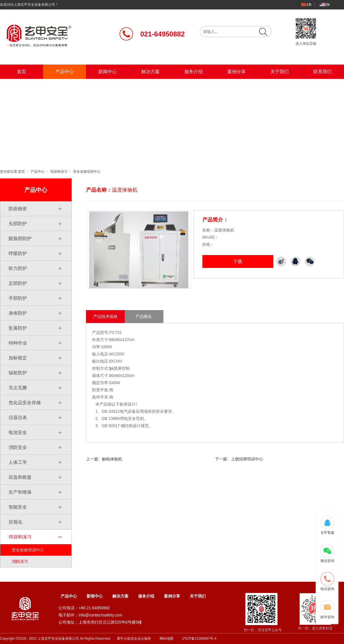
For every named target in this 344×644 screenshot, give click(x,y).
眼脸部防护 (20, 239)
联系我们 (322, 72)
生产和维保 (20, 492)
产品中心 (64, 72)
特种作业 (18, 343)
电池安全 (18, 432)
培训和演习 (59, 172)
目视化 (15, 522)
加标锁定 (18, 358)
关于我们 (279, 72)
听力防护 (18, 268)
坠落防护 (18, 328)
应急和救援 (20, 477)
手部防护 (18, 298)
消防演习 (20, 561)
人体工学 (18, 462)
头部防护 (18, 224)
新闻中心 (107, 72)
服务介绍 (193, 72)
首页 (21, 72)
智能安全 (18, 507)
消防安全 (18, 447)
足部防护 (18, 283)
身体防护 (18, 313)
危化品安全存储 (25, 403)
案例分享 (236, 72)
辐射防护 (18, 373)
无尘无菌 (18, 388)
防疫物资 (18, 209)
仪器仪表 (18, 418)
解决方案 (150, 72)
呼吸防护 (18, 253)
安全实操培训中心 (87, 172)
